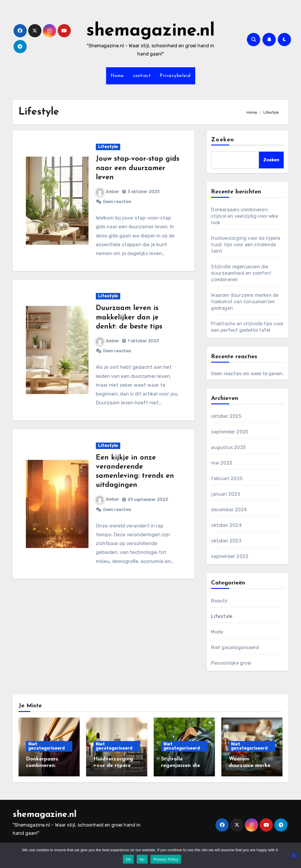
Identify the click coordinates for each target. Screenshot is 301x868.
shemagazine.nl (151, 31)
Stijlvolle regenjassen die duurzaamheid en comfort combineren (241, 273)
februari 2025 (227, 479)
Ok (128, 859)
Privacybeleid (175, 76)
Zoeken (223, 140)
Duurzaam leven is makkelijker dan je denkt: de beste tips (129, 317)
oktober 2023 (226, 541)
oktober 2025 (226, 416)
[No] (294, 855)
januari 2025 (225, 494)
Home (117, 76)
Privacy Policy (166, 859)
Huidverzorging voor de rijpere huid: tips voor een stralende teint (246, 245)
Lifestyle (108, 147)
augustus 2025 (228, 447)
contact (142, 76)
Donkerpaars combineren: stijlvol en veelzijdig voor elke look (244, 216)
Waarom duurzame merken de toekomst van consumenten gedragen (245, 302)
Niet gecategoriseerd (235, 647)
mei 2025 (222, 463)
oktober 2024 (226, 525)
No (142, 859)
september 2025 (230, 432)
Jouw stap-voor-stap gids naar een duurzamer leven (138, 168)
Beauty (219, 601)
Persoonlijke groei (231, 663)
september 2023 (230, 556)
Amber (108, 192)
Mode (217, 632)
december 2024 (229, 510)
